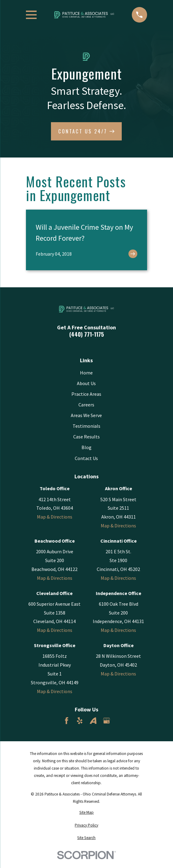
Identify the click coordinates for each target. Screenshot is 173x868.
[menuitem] (86, 813)
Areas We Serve (86, 415)
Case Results (86, 437)
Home (86, 373)
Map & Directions (55, 517)
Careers (86, 405)
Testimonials (86, 426)
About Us (86, 383)
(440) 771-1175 (86, 334)
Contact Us (86, 458)
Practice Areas (86, 394)
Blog (86, 447)
